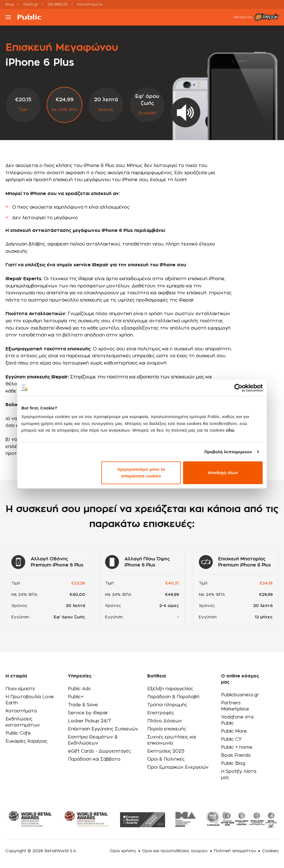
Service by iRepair (88, 713)
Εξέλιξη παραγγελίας (170, 689)
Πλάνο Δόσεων (165, 721)
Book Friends (236, 755)
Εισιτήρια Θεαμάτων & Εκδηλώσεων (93, 740)
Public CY (231, 739)
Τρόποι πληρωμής (167, 705)
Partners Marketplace (235, 706)
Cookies (270, 851)
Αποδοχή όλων (223, 473)
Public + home (237, 747)
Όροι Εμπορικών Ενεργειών (178, 767)
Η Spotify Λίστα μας (239, 775)
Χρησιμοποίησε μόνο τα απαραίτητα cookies (141, 473)
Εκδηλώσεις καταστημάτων (23, 722)
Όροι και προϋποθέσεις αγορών (175, 851)
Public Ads (79, 689)
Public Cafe (18, 733)
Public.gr (31, 4)
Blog (10, 4)
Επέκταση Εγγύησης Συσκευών (103, 729)
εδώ (230, 430)
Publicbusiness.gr (240, 695)
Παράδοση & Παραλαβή (173, 697)
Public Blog (233, 763)
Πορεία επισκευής (167, 729)
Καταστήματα (90, 4)
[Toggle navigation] (8, 17)
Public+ (76, 697)
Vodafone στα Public (237, 720)
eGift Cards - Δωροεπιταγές (99, 751)
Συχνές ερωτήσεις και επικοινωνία (172, 740)
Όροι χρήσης (123, 851)
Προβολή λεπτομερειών (228, 452)
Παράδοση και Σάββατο (94, 759)
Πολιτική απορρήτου (235, 851)
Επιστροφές (161, 713)
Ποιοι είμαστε (20, 689)
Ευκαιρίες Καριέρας (26, 741)
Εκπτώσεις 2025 (166, 751)
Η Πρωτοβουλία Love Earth (30, 700)
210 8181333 (58, 4)
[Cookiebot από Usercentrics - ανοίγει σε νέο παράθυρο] (238, 388)
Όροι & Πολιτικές (166, 759)
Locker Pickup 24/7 (89, 721)
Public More (234, 731)
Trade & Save (83, 705)
